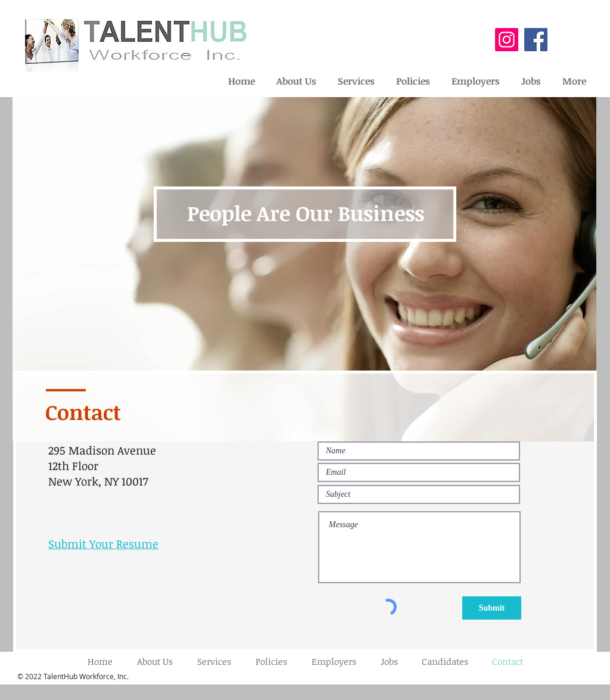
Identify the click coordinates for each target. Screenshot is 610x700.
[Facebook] (536, 40)
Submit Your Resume (103, 544)
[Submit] (492, 608)
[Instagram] (507, 40)
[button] (356, 81)
